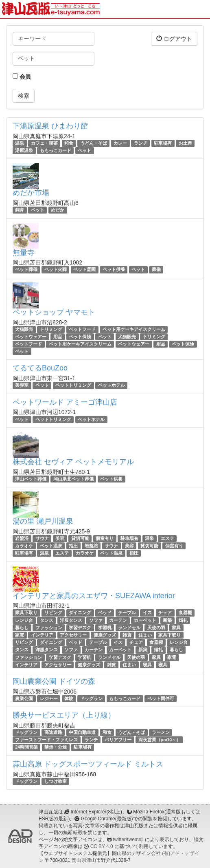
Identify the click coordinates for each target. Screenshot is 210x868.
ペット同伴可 (161, 698)
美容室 (22, 385)
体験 (69, 698)
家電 (20, 635)
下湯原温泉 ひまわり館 (50, 126)
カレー (120, 143)
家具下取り (26, 612)
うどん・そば (94, 143)
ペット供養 (114, 270)
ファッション (49, 628)
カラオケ (24, 546)
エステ (167, 538)
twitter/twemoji (128, 839)
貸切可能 (80, 538)
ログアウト (174, 39)
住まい (145, 635)
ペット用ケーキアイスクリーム (134, 329)
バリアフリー (118, 740)
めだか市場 (31, 193)
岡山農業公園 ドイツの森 (54, 681)
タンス (47, 620)
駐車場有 (163, 143)
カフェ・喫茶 (44, 143)
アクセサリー (73, 635)
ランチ (141, 143)
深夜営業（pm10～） (160, 740)
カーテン (118, 620)
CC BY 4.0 (102, 846)
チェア (165, 612)
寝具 (147, 665)
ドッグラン (91, 698)
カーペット (145, 620)
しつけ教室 (56, 781)
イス (147, 612)
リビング (53, 612)
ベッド (105, 612)
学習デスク (80, 628)
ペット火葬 (56, 270)
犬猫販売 (24, 329)
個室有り (105, 538)
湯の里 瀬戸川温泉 (43, 521)
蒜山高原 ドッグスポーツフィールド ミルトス (88, 764)
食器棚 (185, 612)
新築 (167, 620)
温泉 (20, 143)
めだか (58, 210)
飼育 (20, 210)
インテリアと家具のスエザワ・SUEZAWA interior (94, 596)
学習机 (105, 628)
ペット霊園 (84, 270)
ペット (84, 150)
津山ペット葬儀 (31, 479)
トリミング (51, 329)
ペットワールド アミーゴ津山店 (65, 402)
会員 (22, 77)
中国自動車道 (82, 732)
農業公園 (24, 698)
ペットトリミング (73, 385)
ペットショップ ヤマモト (54, 312)
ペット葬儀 (26, 270)
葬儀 (156, 270)
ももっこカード (56, 150)
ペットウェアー (31, 337)
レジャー (49, 698)
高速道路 (53, 732)
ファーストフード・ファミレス (46, 740)
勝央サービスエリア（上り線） (64, 715)
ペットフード (82, 329)
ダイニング (80, 612)
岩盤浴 (22, 538)
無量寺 (24, 253)
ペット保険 (80, 337)
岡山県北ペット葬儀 (73, 479)
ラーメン (161, 732)
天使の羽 (156, 628)
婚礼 (183, 620)
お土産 (185, 143)
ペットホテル (112, 385)
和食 (69, 143)
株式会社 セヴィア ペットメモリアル (73, 462)
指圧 (73, 546)
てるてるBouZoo (40, 368)
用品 (58, 337)
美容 (60, 538)
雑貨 (127, 635)
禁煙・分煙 (56, 747)
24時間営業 (26, 747)
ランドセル (129, 628)
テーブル (127, 612)
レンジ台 (24, 620)
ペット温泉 (51, 546)
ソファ (96, 620)
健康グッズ (105, 635)
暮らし (22, 628)
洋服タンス (71, 620)
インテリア (42, 635)
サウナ (42, 538)
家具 (176, 628)
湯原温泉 (24, 150)
